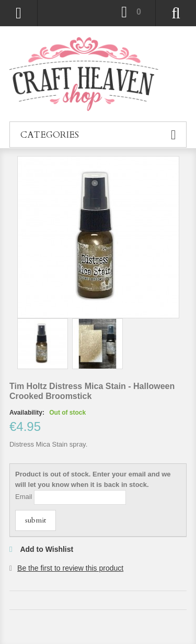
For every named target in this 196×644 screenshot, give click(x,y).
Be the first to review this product (70, 568)
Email (24, 497)
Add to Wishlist (47, 549)
